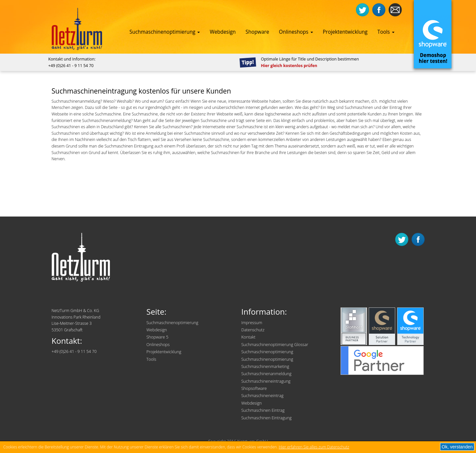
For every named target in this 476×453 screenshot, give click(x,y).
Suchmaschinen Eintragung (267, 418)
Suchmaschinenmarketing (265, 366)
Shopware (257, 32)
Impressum (252, 323)
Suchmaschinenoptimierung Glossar (275, 345)
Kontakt (248, 337)
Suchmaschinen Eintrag (263, 410)
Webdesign (223, 32)
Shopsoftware (254, 388)
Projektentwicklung (345, 32)
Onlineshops (296, 32)
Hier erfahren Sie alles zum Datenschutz (314, 447)
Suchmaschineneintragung (266, 381)
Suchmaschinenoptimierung (165, 32)
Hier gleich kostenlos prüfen (289, 66)
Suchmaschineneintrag (263, 396)
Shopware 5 (158, 337)
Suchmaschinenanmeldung (266, 374)
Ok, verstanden (457, 447)
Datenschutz (253, 330)
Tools (386, 32)
